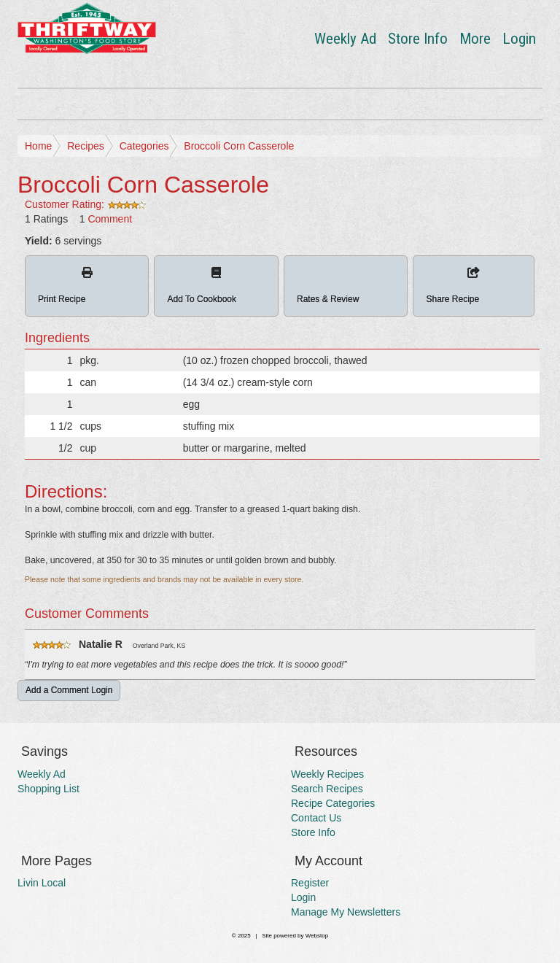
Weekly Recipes (327, 774)
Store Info (418, 39)
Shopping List (48, 789)
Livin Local (42, 883)
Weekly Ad (345, 39)
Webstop (317, 936)
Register (310, 883)
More (475, 39)
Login (519, 39)
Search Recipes (327, 789)
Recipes (86, 146)
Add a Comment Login (69, 690)
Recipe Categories (333, 803)
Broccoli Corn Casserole (239, 146)
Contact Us (316, 818)
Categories (144, 146)
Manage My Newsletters (346, 912)
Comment (110, 219)
